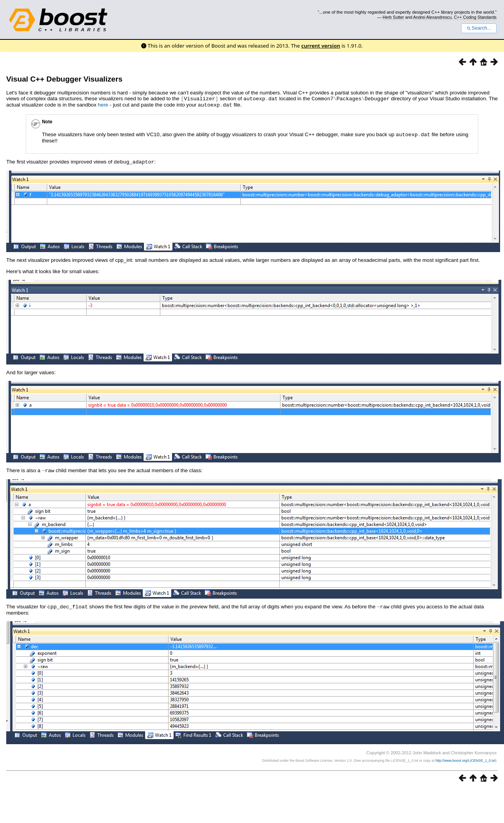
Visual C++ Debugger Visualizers (64, 79)
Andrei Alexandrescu (432, 17)
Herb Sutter (393, 17)
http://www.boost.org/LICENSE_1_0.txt (465, 758)
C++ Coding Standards (475, 17)
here (103, 104)
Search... (479, 28)
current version (321, 46)
